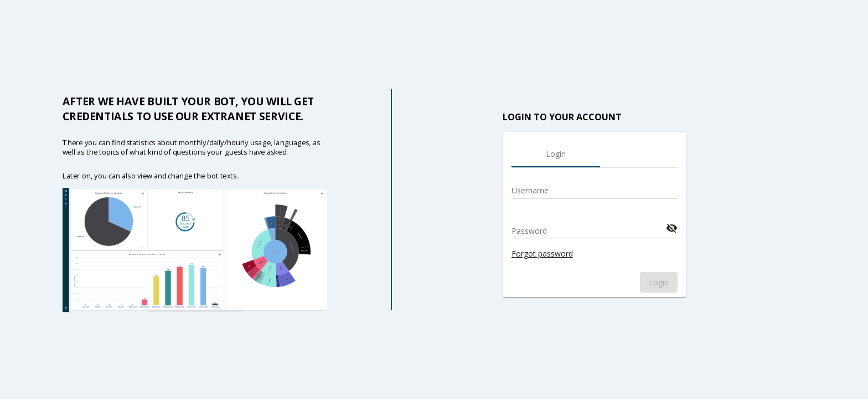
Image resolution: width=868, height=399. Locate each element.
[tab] (556, 154)
